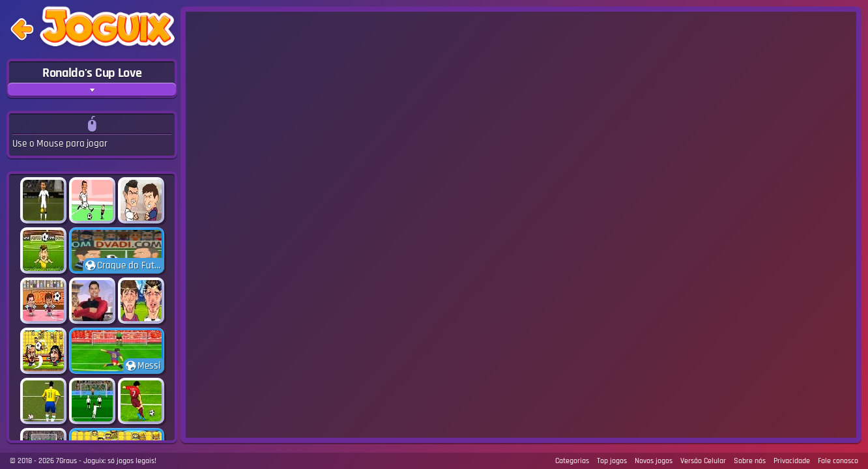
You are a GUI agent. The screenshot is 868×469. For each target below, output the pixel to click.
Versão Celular (703, 461)
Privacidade (792, 461)
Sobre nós (750, 461)
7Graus (66, 461)
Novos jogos (654, 461)
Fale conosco (838, 461)
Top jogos (612, 461)
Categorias (572, 461)
